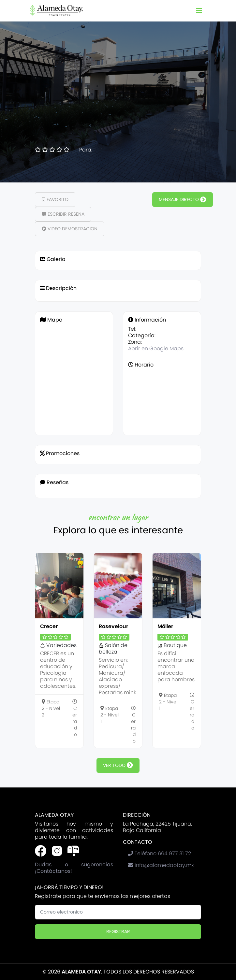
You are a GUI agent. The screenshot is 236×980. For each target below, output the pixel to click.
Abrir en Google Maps (156, 348)
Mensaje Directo (183, 199)
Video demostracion (70, 229)
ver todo (118, 765)
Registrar (118, 931)
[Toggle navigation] (199, 11)
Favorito (55, 199)
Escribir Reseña (63, 214)
